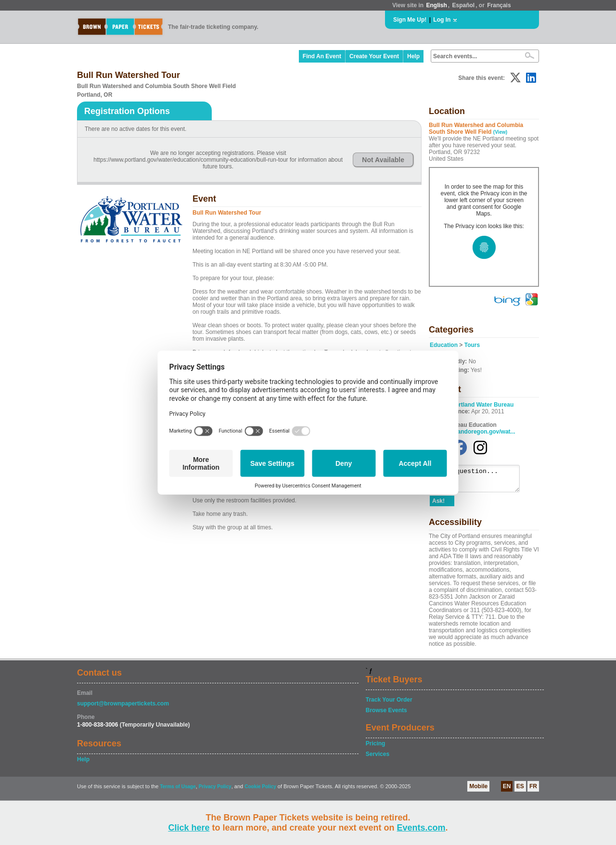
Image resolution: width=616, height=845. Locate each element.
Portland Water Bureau (483, 405)
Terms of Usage (178, 791)
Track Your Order (389, 704)
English (436, 5)
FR (533, 791)
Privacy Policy (215, 791)
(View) (500, 132)
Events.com (421, 828)
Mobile (478, 791)
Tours (472, 345)
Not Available (383, 160)
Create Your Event (374, 56)
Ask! (438, 505)
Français (499, 5)
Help (413, 56)
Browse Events (386, 715)
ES (520, 791)
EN (507, 791)
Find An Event (322, 56)
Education (444, 345)
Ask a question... (480, 481)
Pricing (376, 748)
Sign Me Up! (410, 20)
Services (378, 758)
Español (464, 5)
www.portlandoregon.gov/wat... (473, 432)
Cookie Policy (260, 791)
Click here (189, 828)
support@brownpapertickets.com (123, 708)
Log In (442, 20)
